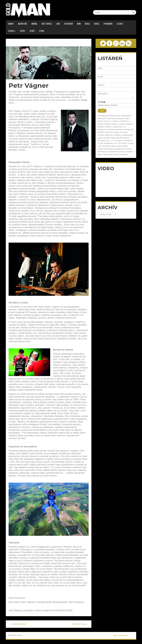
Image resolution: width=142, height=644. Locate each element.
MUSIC (88, 24)
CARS (58, 24)
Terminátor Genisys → (80, 624)
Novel (97, 24)
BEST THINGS (47, 24)
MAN (79, 24)
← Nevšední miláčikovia (17, 624)
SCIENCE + (12, 31)
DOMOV (11, 24)
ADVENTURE (22, 24)
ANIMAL (34, 24)
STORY (42, 31)
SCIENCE (120, 24)
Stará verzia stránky (121, 635)
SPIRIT (23, 31)
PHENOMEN (108, 24)
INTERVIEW (69, 24)
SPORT (32, 31)
